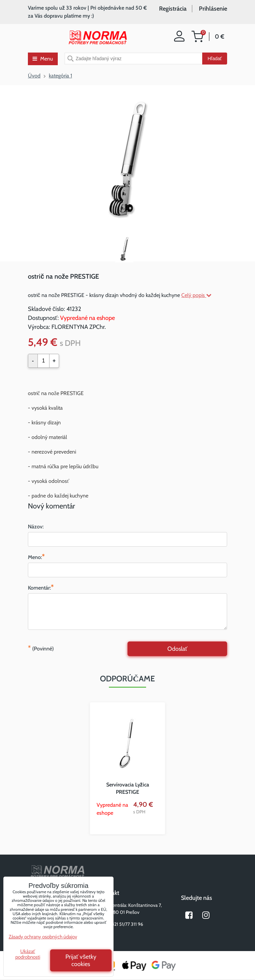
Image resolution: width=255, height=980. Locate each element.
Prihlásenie (213, 9)
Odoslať (177, 649)
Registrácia (173, 9)
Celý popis (196, 295)
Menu (43, 59)
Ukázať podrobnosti (28, 954)
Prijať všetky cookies (81, 960)
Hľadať (215, 59)
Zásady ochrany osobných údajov (43, 937)
